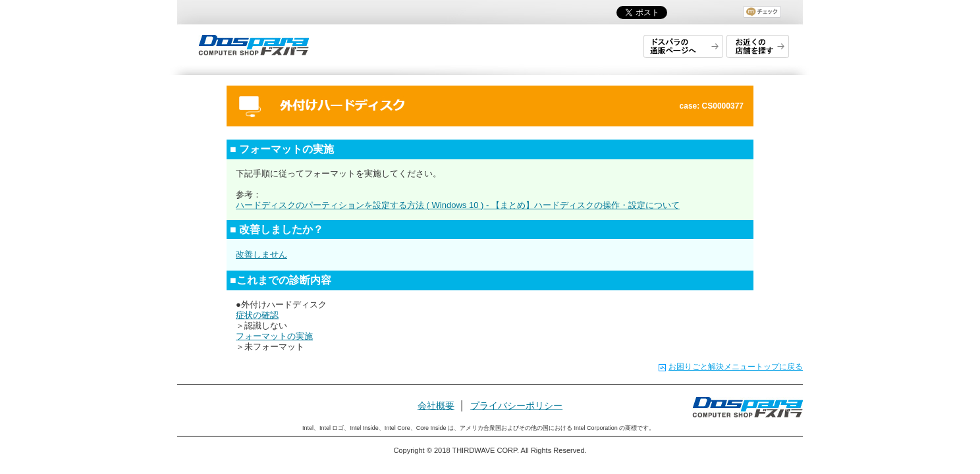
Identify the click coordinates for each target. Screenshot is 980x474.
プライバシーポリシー (516, 406)
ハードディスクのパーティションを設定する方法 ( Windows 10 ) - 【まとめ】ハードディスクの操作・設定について (458, 205)
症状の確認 (257, 315)
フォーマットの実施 (274, 336)
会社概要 (436, 406)
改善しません (261, 254)
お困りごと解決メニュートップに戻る (736, 367)
